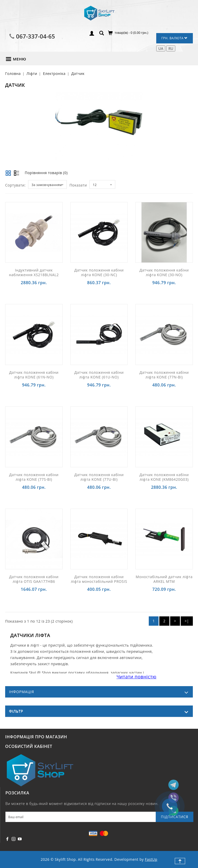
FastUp (151, 859)
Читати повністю (137, 677)
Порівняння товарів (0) (46, 173)
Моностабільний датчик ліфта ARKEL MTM (164, 579)
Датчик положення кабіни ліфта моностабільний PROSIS (99, 579)
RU (171, 48)
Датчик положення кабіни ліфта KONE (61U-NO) (99, 375)
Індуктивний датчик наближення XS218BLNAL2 (34, 272)
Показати (78, 185)
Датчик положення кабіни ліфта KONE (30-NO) (164, 272)
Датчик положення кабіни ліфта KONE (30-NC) (99, 272)
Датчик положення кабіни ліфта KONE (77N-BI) (164, 375)
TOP (180, 861)
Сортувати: (15, 185)
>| (187, 621)
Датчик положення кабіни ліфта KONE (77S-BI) (34, 477)
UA (161, 48)
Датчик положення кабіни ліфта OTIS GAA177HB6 (34, 579)
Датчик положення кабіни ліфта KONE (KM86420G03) (164, 477)
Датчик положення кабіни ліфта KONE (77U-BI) (99, 477)
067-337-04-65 (35, 36)
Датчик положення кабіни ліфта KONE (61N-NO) (34, 375)
